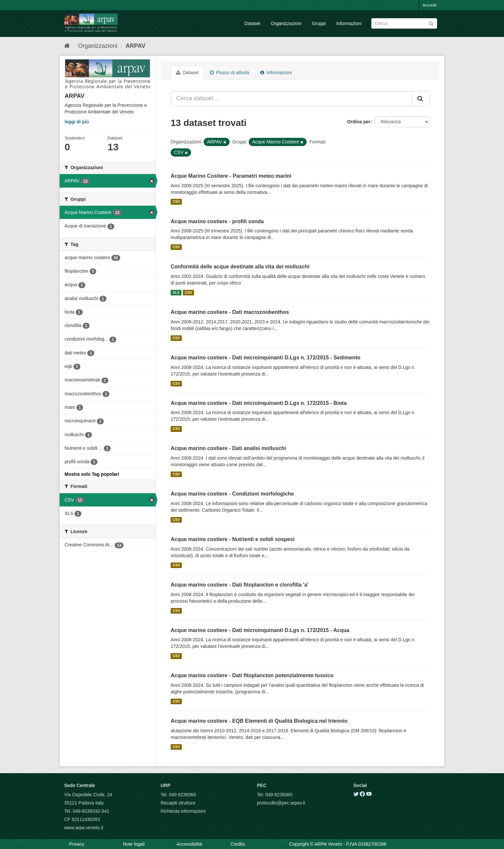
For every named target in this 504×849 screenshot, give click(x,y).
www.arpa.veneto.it (84, 828)
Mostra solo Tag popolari (92, 474)
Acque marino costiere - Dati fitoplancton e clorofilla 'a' (239, 585)
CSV (176, 202)
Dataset (252, 23)
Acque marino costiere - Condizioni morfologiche (232, 494)
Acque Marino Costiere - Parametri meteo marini (231, 176)
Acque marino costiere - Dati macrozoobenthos (230, 312)
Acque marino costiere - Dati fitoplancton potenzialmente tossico (252, 675)
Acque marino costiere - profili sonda (217, 221)
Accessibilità (189, 844)
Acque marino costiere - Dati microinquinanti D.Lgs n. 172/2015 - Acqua (260, 630)
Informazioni (349, 23)
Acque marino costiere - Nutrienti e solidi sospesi (233, 539)
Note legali (134, 844)
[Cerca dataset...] (291, 99)
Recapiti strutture (178, 803)
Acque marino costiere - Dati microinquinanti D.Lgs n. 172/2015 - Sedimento (266, 358)
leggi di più (77, 122)
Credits (238, 844)
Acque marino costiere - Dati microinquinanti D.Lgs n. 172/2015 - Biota (259, 403)
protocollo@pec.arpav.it (281, 803)
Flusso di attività (229, 73)
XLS (176, 292)
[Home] (67, 46)
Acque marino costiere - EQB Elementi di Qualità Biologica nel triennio (259, 721)
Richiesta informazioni (183, 811)
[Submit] (431, 23)
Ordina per (359, 122)
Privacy (77, 844)
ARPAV (135, 46)
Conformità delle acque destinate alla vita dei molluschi (240, 267)
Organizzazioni (286, 23)
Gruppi (319, 23)
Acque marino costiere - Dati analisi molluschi (228, 448)
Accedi (429, 5)
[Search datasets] (404, 23)
